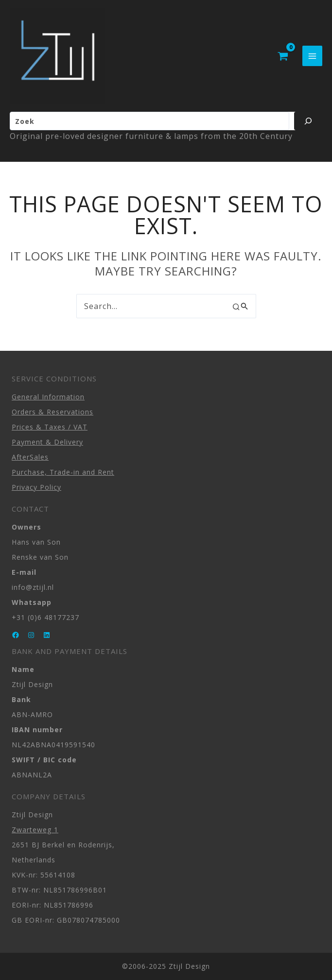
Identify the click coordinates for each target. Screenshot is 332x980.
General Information (48, 397)
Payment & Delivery (47, 442)
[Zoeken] (308, 122)
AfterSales (30, 457)
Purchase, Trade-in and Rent (63, 472)
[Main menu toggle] (312, 57)
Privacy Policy (36, 487)
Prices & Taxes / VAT (50, 427)
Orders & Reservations (52, 412)
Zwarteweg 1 (35, 830)
